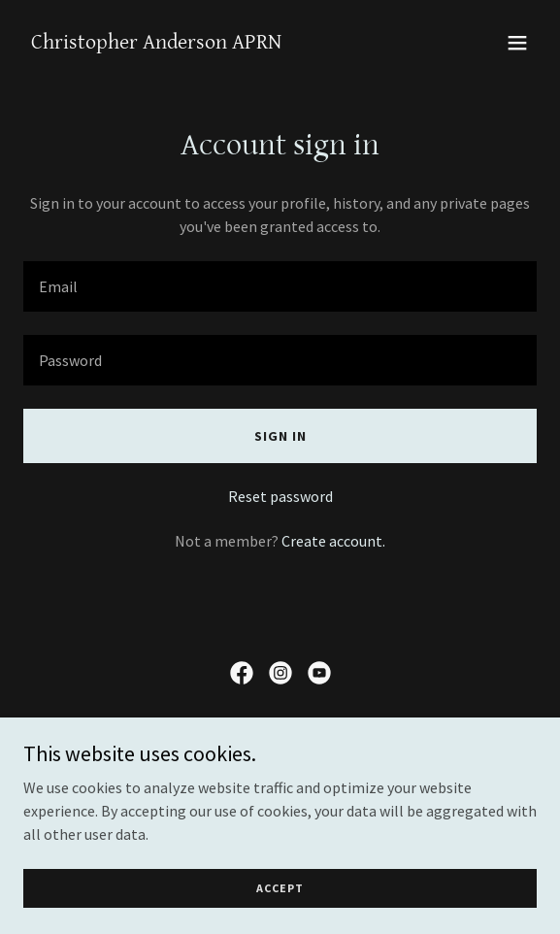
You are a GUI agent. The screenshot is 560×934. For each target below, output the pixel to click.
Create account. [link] (333, 541)
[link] (156, 43)
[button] (517, 43)
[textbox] (280, 286)
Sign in (280, 436)
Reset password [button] (280, 496)
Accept (280, 888)
